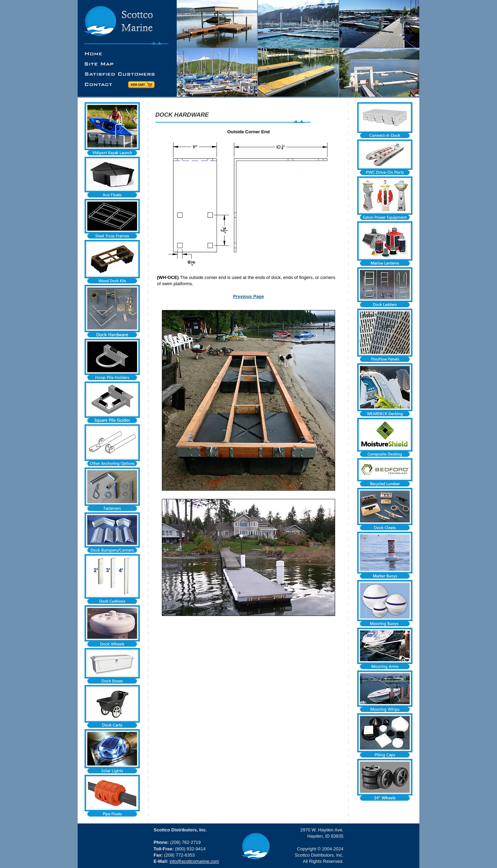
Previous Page (248, 296)
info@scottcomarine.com (194, 861)
